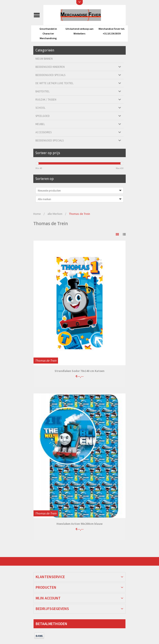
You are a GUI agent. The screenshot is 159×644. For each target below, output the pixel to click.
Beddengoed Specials (50, 140)
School (40, 108)
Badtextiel (43, 91)
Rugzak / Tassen (46, 100)
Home (37, 214)
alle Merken (55, 214)
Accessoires (44, 132)
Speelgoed (43, 116)
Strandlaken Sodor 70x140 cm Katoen (79, 371)
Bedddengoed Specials (50, 75)
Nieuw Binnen (44, 59)
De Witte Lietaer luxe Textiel (54, 83)
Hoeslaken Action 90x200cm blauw (79, 524)
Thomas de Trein (79, 214)
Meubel (40, 124)
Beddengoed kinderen (50, 67)
